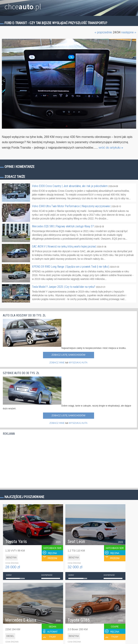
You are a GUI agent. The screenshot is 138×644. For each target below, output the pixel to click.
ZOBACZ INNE (57, 363)
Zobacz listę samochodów (68, 355)
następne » (129, 32)
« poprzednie (103, 32)
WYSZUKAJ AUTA (78, 363)
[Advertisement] (31, 461)
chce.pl (23, 5)
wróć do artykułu (111, 148)
